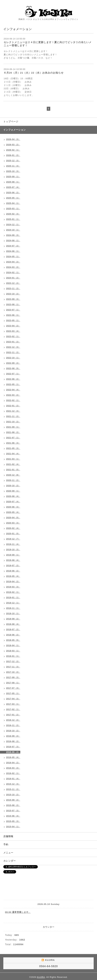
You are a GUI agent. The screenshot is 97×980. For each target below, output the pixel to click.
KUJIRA (41, 977)
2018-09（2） (13, 619)
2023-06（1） (13, 315)
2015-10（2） (13, 795)
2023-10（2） (13, 294)
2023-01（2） (13, 342)
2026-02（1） (13, 150)
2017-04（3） (13, 699)
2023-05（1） (13, 321)
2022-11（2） (13, 352)
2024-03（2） (13, 267)
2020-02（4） (13, 528)
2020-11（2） (13, 480)
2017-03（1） (13, 704)
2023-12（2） (13, 283)
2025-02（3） (13, 214)
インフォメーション (15, 130)
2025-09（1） (13, 177)
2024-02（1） (13, 273)
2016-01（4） (13, 779)
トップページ (11, 122)
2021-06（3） (13, 443)
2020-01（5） (13, 534)
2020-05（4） (13, 512)
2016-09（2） (13, 736)
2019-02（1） (13, 592)
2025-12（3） (13, 161)
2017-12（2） (13, 661)
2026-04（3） (13, 139)
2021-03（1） (13, 459)
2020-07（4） (13, 502)
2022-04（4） (13, 390)
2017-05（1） (13, 693)
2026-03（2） (13, 145)
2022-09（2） (13, 363)
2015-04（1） (13, 827)
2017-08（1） (13, 683)
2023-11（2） (13, 289)
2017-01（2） (13, 715)
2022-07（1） (13, 374)
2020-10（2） (13, 486)
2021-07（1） (13, 438)
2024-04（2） (13, 262)
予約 (6, 844)
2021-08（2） (13, 432)
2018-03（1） (13, 651)
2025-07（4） (13, 187)
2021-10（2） (13, 422)
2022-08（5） (13, 368)
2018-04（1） (13, 646)
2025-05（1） (13, 198)
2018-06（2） (13, 635)
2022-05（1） (13, 384)
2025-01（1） (13, 219)
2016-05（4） (13, 757)
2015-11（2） (13, 789)
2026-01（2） (13, 155)
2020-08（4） (13, 496)
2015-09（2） (13, 800)
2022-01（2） (13, 406)
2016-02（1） (13, 773)
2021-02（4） (13, 464)
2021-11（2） (13, 416)
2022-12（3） (13, 347)
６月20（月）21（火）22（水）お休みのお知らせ (34, 73)
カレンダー (10, 861)
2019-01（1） (13, 598)
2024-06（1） (13, 251)
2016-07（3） (13, 747)
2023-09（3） (13, 299)
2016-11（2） (13, 725)
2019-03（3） (13, 587)
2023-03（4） (13, 331)
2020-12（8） (13, 475)
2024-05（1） (13, 257)
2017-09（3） (13, 677)
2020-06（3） (13, 507)
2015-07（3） (13, 811)
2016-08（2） (13, 741)
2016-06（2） (13, 752)
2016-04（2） (13, 763)
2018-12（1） (13, 603)
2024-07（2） (13, 246)
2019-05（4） (13, 576)
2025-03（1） (13, 209)
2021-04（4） (13, 454)
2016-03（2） (13, 768)
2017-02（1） (13, 709)
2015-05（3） (13, 821)
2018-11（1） (13, 608)
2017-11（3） (13, 667)
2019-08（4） (13, 560)
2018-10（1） (13, 614)
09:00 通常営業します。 (18, 912)
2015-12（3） (13, 784)
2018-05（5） (13, 640)
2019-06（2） (13, 571)
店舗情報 (8, 836)
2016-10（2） (13, 731)
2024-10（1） (13, 230)
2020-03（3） (13, 523)
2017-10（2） (13, 672)
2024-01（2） (13, 278)
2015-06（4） (13, 816)
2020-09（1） (13, 491)
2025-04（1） (13, 203)
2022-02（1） (13, 400)
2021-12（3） (13, 411)
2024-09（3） (13, 235)
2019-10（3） (13, 550)
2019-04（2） (13, 582)
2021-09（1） (13, 427)
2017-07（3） (13, 688)
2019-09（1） (13, 555)
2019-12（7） (13, 539)
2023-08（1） (13, 305)
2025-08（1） (13, 182)
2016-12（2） (13, 720)
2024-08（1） (13, 241)
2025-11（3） (13, 166)
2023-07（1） (13, 310)
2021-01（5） (13, 470)
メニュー (8, 853)
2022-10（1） (13, 358)
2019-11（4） (13, 544)
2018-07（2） (13, 630)
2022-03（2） (13, 395)
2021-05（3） (13, 448)
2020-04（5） (13, 518)
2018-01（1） (13, 656)
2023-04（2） (13, 326)
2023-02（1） (13, 336)
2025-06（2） (13, 193)
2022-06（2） (13, 379)
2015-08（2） (13, 805)
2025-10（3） (13, 171)
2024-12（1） (13, 225)
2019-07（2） (13, 566)
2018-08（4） (13, 624)
